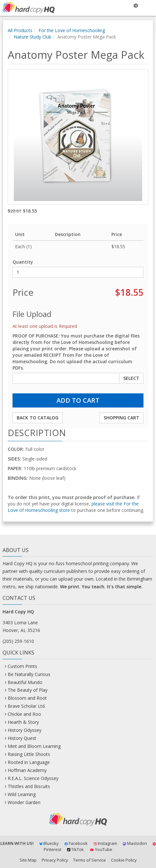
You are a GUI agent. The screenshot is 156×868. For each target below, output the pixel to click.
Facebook (76, 843)
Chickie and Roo (24, 714)
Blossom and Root (27, 698)
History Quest (22, 738)
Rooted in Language (29, 762)
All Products (20, 30)
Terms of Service (90, 860)
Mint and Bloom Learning (34, 746)
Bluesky (49, 843)
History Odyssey (25, 730)
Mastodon (135, 843)
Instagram (105, 843)
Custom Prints (22, 666)
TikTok (75, 849)
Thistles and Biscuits (29, 786)
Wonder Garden (24, 802)
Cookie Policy (124, 860)
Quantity (23, 262)
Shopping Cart (121, 418)
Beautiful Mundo (25, 682)
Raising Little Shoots (29, 754)
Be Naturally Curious (29, 674)
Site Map (28, 860)
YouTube (101, 849)
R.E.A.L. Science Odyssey (33, 778)
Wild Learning (22, 794)
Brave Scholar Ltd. (27, 706)
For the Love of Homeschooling (72, 30)
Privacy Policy (55, 860)
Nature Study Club (33, 37)
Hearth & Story (23, 722)
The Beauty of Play (28, 690)
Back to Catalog (38, 418)
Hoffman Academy (27, 770)
